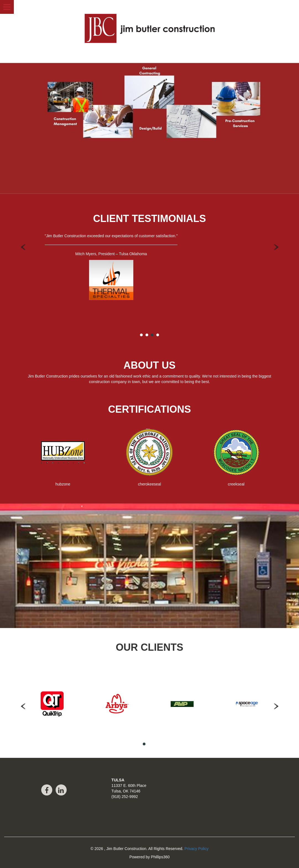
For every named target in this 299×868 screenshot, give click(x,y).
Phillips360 (160, 857)
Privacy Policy (197, 849)
